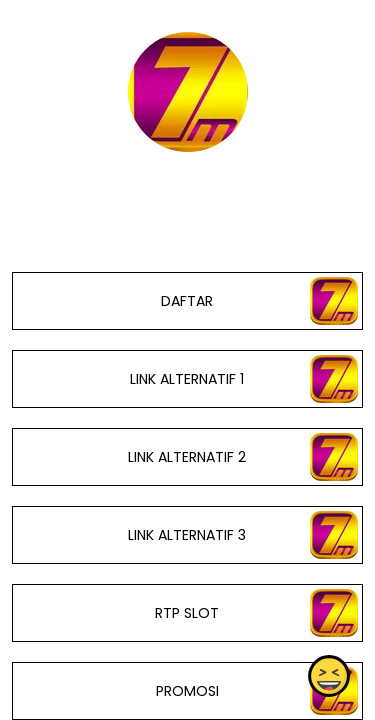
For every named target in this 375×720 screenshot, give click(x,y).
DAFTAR (187, 301)
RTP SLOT (187, 613)
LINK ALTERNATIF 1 (187, 379)
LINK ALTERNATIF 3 (187, 535)
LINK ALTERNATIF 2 (187, 457)
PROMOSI (187, 691)
